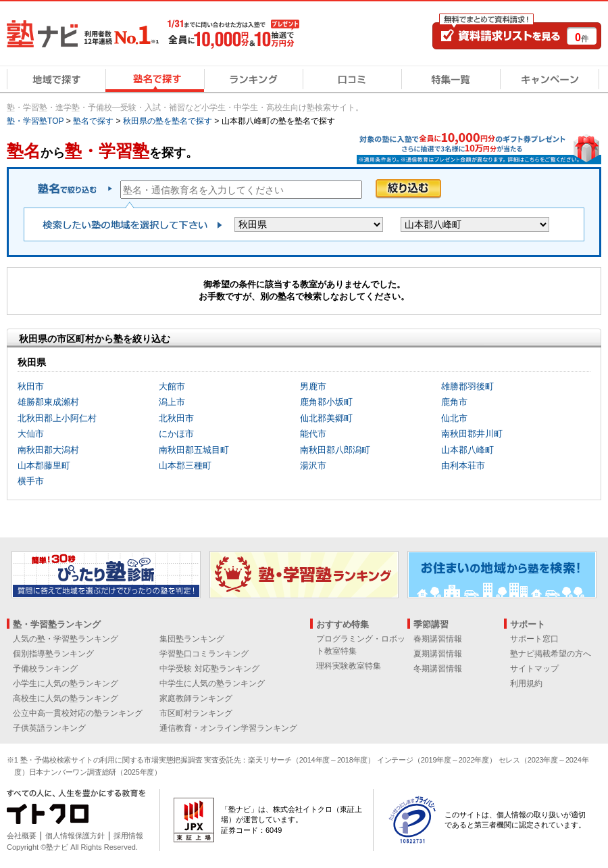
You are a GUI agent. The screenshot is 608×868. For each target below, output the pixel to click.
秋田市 (31, 386)
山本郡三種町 (185, 465)
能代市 (313, 434)
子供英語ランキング (49, 728)
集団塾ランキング (192, 639)
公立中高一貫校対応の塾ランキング (78, 713)
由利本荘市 (463, 465)
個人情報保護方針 (75, 836)
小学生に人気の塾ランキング (66, 683)
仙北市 (454, 418)
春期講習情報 (438, 639)
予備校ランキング (45, 669)
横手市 (31, 481)
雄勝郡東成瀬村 (48, 402)
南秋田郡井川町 (472, 434)
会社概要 (22, 836)
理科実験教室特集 (349, 666)
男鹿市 (313, 386)
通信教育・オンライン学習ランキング (228, 728)
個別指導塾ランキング (53, 654)
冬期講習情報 (438, 669)
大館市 (172, 386)
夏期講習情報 (438, 654)
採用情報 (128, 836)
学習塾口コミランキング (204, 654)
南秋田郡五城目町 (194, 450)
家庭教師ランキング (196, 698)
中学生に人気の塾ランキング (212, 683)
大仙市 (31, 434)
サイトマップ (534, 669)
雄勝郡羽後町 (467, 386)
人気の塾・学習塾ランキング (66, 639)
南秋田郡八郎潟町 (335, 450)
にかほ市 (176, 434)
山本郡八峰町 (467, 450)
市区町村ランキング (196, 713)
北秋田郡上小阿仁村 (57, 418)
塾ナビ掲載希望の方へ (551, 654)
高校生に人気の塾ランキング (66, 698)
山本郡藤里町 (44, 465)
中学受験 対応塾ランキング (209, 669)
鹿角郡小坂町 (326, 402)
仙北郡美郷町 (326, 418)
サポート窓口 (534, 639)
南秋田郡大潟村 (48, 450)
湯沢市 (313, 465)
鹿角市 (454, 402)
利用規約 (526, 683)
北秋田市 (176, 418)
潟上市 (172, 402)
